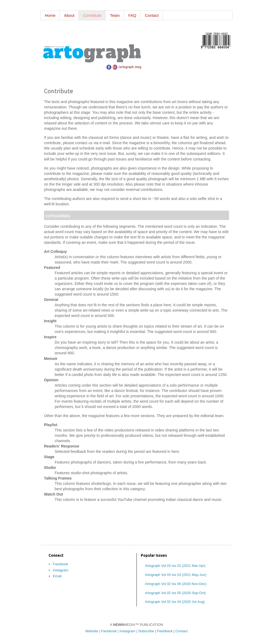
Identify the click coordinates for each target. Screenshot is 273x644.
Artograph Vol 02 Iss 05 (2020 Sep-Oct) (175, 593)
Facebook (60, 564)
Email (57, 576)
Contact (152, 15)
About (69, 15)
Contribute (92, 15)
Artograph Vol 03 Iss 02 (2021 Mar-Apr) (175, 566)
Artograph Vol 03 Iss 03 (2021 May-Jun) (176, 575)
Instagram (61, 570)
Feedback (165, 631)
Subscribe (146, 631)
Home (50, 15)
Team (115, 15)
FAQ (132, 15)
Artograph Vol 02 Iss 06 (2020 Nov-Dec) (176, 584)
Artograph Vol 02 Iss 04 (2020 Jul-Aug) (175, 602)
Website (92, 631)
